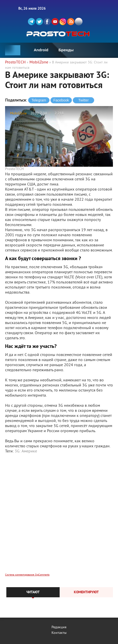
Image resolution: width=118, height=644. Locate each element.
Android (41, 50)
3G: (18, 451)
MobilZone (18, 114)
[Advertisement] (59, 517)
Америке (29, 451)
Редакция (59, 627)
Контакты (59, 633)
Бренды (66, 50)
